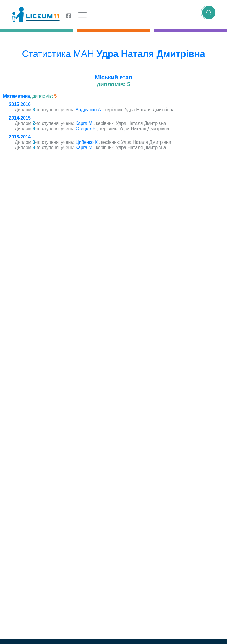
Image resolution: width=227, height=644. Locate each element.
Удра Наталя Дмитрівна (151, 54)
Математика (16, 96)
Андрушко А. (89, 110)
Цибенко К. (87, 142)
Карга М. (84, 123)
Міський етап (113, 77)
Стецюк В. (86, 129)
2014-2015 (20, 118)
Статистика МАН (58, 54)
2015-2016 (20, 104)
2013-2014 (20, 137)
